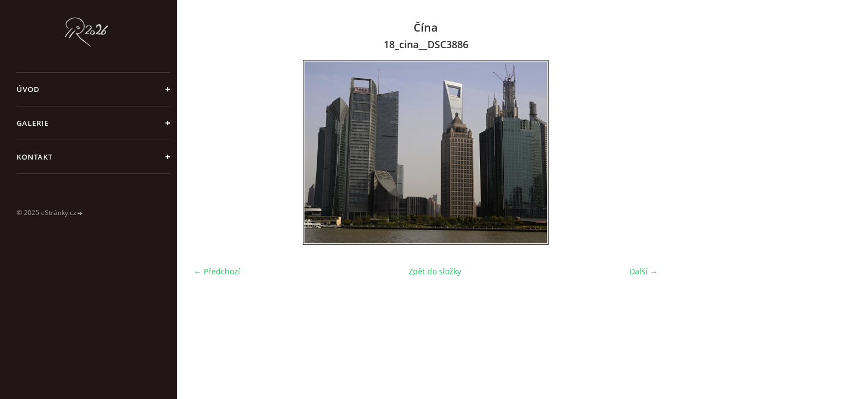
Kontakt (35, 157)
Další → (644, 271)
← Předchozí (217, 271)
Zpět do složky (435, 271)
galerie (33, 123)
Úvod (28, 89)
